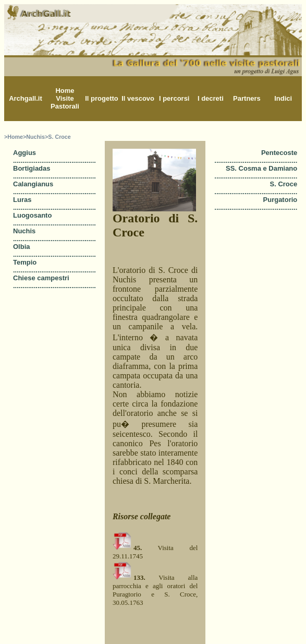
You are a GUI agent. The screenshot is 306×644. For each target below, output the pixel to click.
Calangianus (33, 184)
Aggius (25, 153)
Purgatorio (280, 200)
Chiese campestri (41, 278)
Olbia (22, 247)
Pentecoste (279, 153)
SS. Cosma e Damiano (261, 168)
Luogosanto (32, 215)
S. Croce (284, 184)
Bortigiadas (32, 168)
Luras (22, 200)
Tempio (25, 262)
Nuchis (24, 231)
